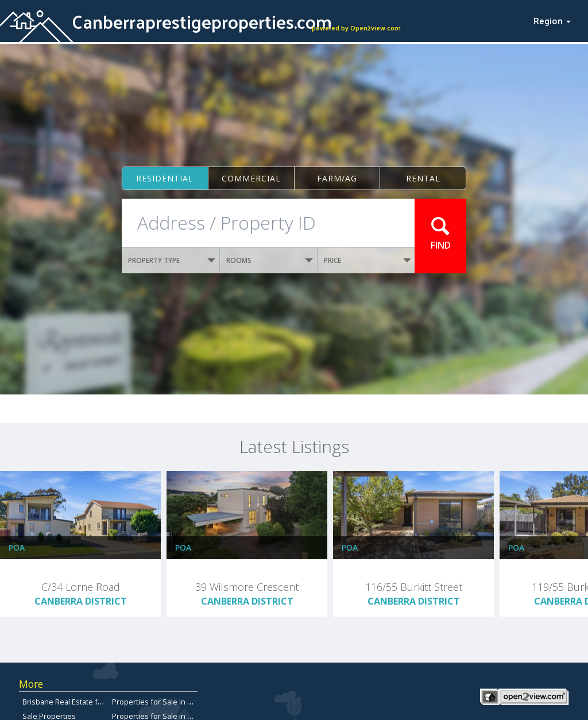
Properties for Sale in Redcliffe (165, 702)
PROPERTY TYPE (172, 260)
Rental (423, 178)
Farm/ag (337, 178)
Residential (165, 178)
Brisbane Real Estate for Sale (72, 702)
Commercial (251, 178)
